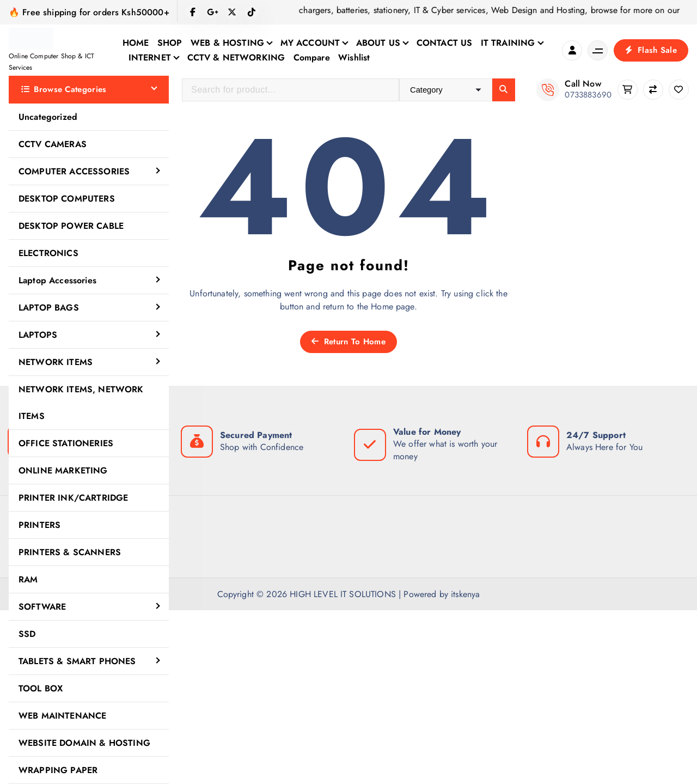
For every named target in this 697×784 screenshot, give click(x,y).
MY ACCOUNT (310, 43)
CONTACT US (445, 43)
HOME (136, 43)
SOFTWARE (42, 607)
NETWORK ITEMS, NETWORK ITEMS (81, 403)
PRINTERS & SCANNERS (70, 552)
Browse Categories (64, 89)
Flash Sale (651, 50)
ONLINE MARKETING (63, 470)
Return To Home (348, 342)
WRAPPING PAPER (58, 770)
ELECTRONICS (48, 253)
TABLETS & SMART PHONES (77, 661)
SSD (27, 634)
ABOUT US (378, 43)
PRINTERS (39, 525)
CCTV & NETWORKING (236, 57)
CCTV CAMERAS (53, 144)
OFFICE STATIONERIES (66, 443)
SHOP (170, 43)
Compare (312, 57)
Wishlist (354, 57)
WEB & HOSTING (227, 43)
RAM (28, 579)
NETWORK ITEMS (56, 362)
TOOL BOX (41, 688)
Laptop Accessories (57, 280)
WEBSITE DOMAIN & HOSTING (84, 743)
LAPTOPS (38, 335)
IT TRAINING (508, 43)
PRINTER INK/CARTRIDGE (73, 498)
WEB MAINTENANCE (62, 716)
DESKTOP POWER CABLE (71, 226)
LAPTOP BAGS (49, 308)
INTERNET (150, 57)
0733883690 (588, 95)
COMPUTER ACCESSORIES (74, 171)
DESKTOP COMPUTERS (67, 199)
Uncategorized (48, 117)
